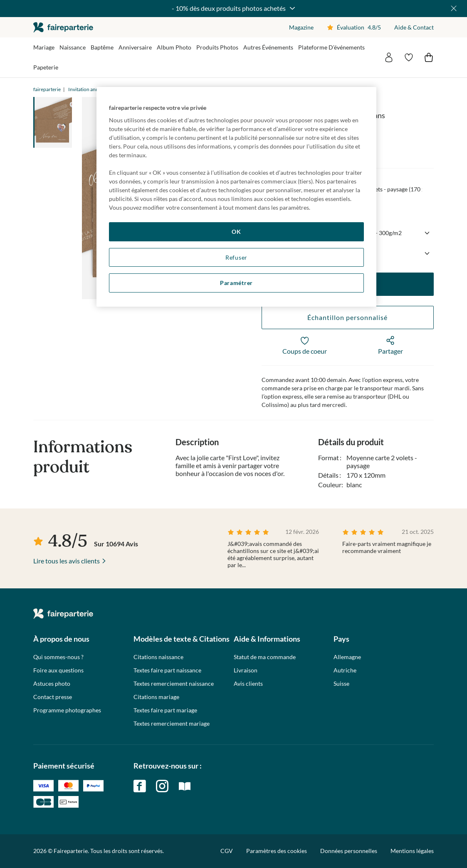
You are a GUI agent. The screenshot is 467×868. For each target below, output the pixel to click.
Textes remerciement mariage (172, 724)
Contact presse (53, 697)
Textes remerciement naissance (174, 684)
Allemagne (347, 657)
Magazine (301, 27)
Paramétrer (236, 283)
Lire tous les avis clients (67, 561)
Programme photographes (67, 710)
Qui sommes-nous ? (58, 657)
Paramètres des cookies (277, 851)
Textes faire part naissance (167, 670)
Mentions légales (412, 851)
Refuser (236, 257)
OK (236, 232)
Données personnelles (349, 851)
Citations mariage (156, 697)
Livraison (246, 670)
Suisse (341, 684)
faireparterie (63, 27)
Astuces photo (52, 684)
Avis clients (248, 684)
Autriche (345, 670)
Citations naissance (158, 657)
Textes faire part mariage (165, 710)
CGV (227, 851)
